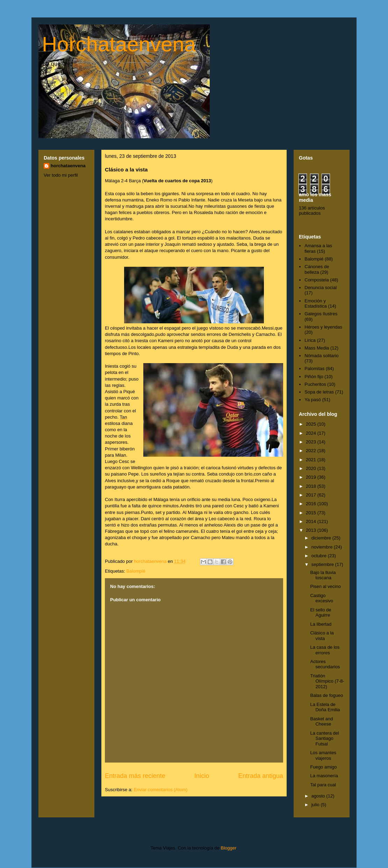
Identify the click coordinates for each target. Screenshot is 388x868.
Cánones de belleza (317, 269)
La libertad (321, 624)
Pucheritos (315, 384)
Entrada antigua (261, 776)
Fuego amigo (323, 767)
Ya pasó (313, 400)
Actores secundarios (325, 664)
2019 (312, 477)
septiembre (323, 564)
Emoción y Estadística (316, 304)
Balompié (136, 571)
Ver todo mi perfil (61, 175)
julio (316, 805)
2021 (312, 460)
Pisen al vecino (325, 586)
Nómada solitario (322, 356)
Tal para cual (323, 785)
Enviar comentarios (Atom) (160, 790)
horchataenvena (68, 166)
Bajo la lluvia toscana (323, 575)
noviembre (323, 547)
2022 (312, 451)
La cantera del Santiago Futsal (324, 738)
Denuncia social (321, 288)
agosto (319, 796)
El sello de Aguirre (321, 613)
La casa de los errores (325, 650)
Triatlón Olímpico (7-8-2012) (327, 681)
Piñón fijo (314, 377)
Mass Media (317, 348)
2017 (312, 495)
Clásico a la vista (322, 636)
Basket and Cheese (321, 722)
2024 (312, 433)
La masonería (324, 776)
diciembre (322, 538)
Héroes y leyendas (323, 327)
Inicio (202, 776)
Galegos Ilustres (321, 314)
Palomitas (314, 369)
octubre (320, 556)
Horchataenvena (119, 44)
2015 (312, 513)
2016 (312, 504)
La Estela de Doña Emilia (325, 707)
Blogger (228, 848)
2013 (312, 530)
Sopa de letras (319, 392)
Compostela (317, 280)
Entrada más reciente (135, 776)
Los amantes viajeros (323, 755)
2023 (312, 442)
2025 (312, 424)
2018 (312, 486)
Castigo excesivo (322, 598)
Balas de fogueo (326, 695)
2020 (312, 468)
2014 (312, 521)
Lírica (310, 340)
